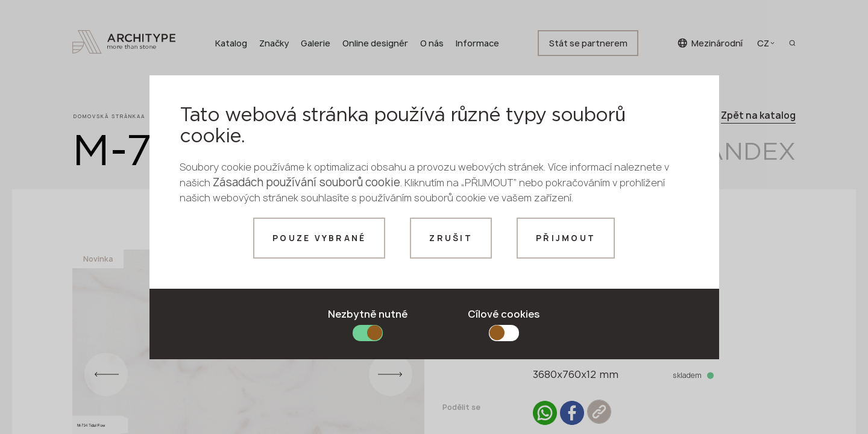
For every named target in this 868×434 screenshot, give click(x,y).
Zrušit (451, 238)
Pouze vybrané (319, 238)
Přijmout (566, 238)
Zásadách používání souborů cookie (307, 182)
